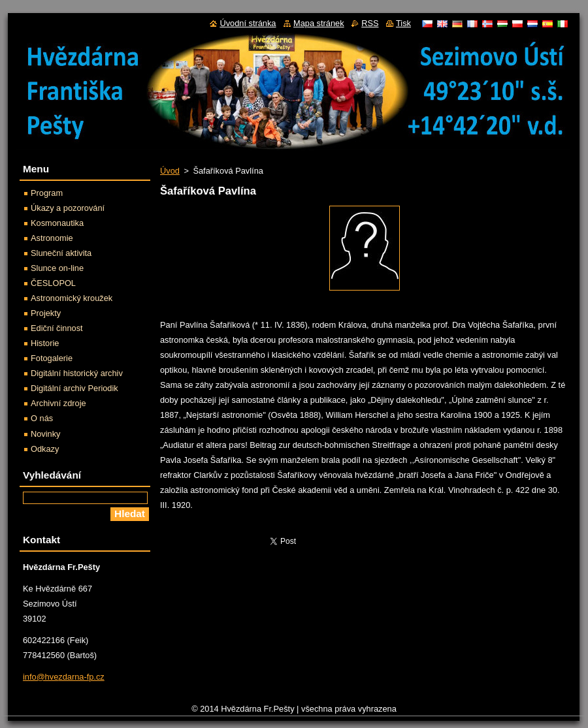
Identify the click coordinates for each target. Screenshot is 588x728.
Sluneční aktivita (61, 253)
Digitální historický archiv (77, 373)
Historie (45, 343)
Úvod (170, 171)
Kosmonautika (57, 223)
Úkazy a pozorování (68, 208)
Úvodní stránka (248, 23)
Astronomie (52, 238)
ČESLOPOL (53, 283)
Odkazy (45, 449)
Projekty (46, 313)
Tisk (403, 23)
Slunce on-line (57, 268)
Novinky (46, 434)
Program (47, 193)
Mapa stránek (319, 23)
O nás (42, 418)
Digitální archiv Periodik (74, 388)
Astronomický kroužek (72, 298)
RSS (370, 23)
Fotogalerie (52, 358)
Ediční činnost (57, 328)
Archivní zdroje (58, 403)
